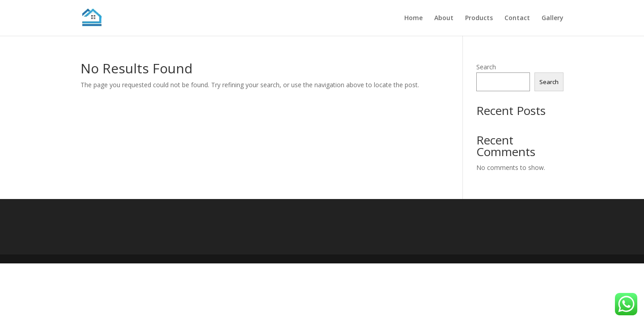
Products (479, 18)
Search (486, 67)
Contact (517, 18)
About (444, 18)
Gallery (553, 18)
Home (413, 18)
